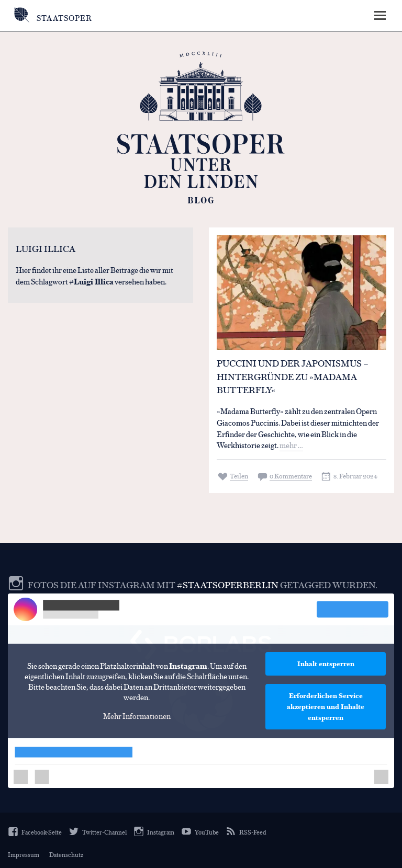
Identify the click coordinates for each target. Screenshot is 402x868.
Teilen (239, 476)
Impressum (24, 854)
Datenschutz (66, 854)
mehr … (291, 445)
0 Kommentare (291, 476)
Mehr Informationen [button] (137, 716)
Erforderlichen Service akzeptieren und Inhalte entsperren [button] (326, 706)
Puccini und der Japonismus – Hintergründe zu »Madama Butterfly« (293, 376)
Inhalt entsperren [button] (326, 664)
